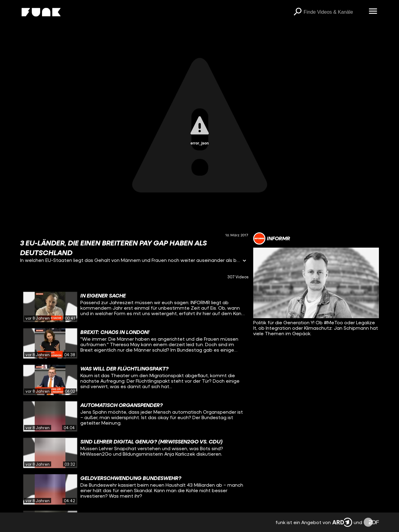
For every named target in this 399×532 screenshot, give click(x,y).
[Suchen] (297, 12)
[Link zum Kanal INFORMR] (272, 238)
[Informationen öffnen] (244, 261)
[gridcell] (134, 307)
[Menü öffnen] (373, 12)
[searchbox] (334, 12)
